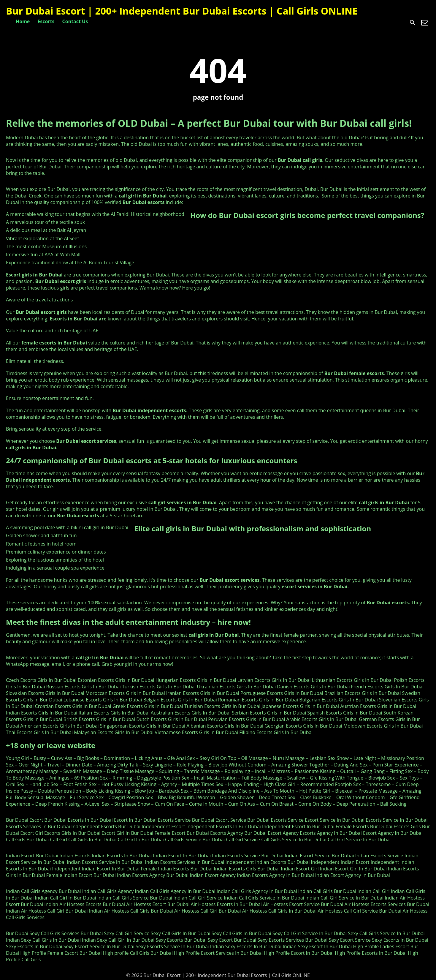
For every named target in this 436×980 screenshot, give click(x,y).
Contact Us (75, 21)
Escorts (46, 21)
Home (23, 21)
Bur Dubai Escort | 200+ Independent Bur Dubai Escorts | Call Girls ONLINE (182, 11)
